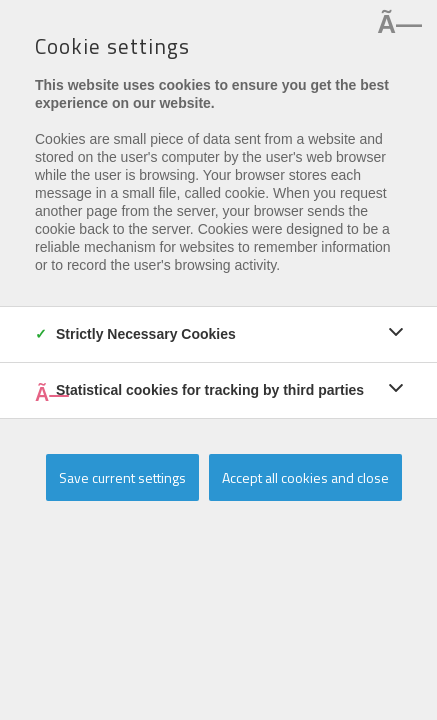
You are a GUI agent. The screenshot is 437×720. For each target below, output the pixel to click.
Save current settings (122, 477)
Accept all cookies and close (305, 477)
